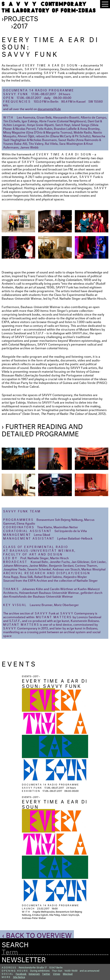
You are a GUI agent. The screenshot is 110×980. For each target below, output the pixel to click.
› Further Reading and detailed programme (42, 429)
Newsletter (24, 958)
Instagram (34, 973)
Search (15, 944)
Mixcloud (68, 973)
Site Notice (19, 977)
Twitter (46, 973)
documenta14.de (49, 109)
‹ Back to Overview (37, 934)
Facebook (21, 973)
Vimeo (56, 973)
